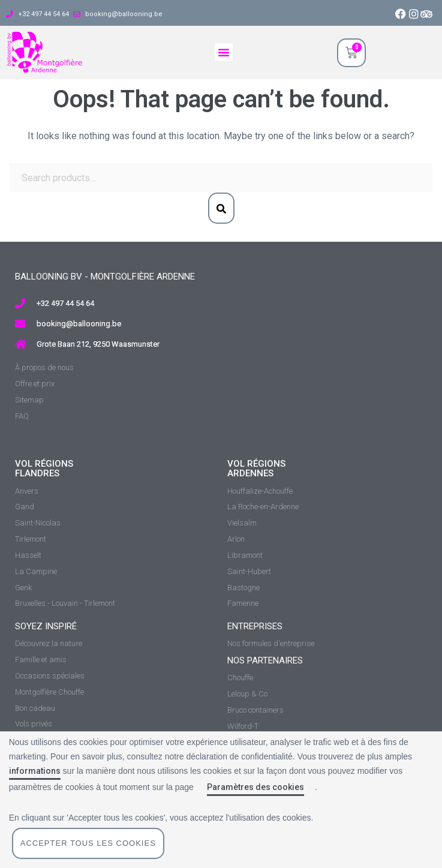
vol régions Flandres (44, 469)
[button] (224, 52)
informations (35, 771)
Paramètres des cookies (255, 787)
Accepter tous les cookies (88, 843)
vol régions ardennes (256, 469)
